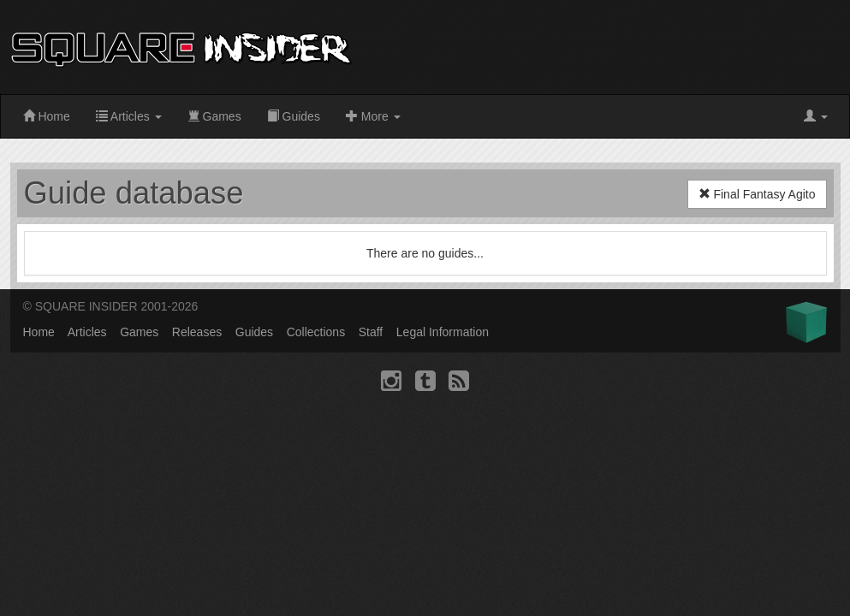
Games (214, 116)
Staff (371, 332)
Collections (316, 332)
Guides (294, 116)
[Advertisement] (704, 47)
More (373, 116)
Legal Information (443, 332)
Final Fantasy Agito (757, 194)
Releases (197, 332)
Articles (129, 116)
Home (47, 116)
